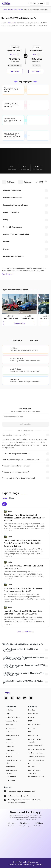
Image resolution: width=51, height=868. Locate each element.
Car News (9, 739)
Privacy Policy (29, 865)
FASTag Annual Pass (12, 736)
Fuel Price (32, 728)
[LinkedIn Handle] (25, 698)
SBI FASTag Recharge (13, 717)
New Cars (32, 710)
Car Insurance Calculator (37, 749)
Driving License (11, 732)
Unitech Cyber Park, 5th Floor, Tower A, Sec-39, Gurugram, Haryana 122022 (24, 801)
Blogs (8, 714)
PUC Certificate (11, 777)
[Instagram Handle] (6, 698)
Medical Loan (10, 767)
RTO (30, 732)
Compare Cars (15, 10)
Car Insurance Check (36, 753)
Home (5, 10)
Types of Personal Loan (36, 760)
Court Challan (10, 780)
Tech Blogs (9, 725)
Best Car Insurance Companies (35, 772)
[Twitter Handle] (18, 698)
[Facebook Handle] (12, 698)
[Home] (6, 3)
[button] (25, 521)
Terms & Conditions (15, 865)
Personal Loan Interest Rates (13, 762)
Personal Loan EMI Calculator (35, 741)
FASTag (31, 721)
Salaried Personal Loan (36, 777)
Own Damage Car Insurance (12, 772)
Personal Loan (33, 736)
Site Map (39, 865)
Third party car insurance (37, 757)
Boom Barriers (11, 750)
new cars (11, 23)
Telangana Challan (12, 721)
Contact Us (9, 710)
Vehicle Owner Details (36, 746)
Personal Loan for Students (34, 765)
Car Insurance (33, 714)
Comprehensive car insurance (12, 755)
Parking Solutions (34, 725)
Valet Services (10, 728)
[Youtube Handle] (31, 698)
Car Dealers (10, 747)
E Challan (31, 717)
